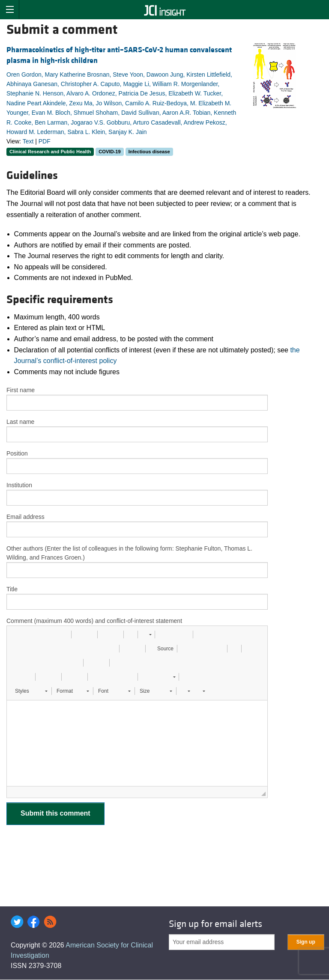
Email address (25, 517)
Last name (20, 422)
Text (28, 141)
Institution (19, 485)
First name (21, 390)
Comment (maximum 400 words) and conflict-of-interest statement (94, 621)
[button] (16, 634)
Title (12, 589)
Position (17, 453)
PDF (45, 141)
